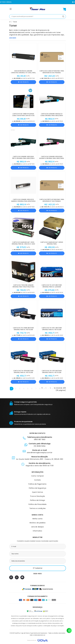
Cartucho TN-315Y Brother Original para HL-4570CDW (52, 372)
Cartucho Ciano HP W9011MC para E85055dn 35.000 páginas (52, 72)
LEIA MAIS (13, 38)
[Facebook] (22, 577)
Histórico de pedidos (37, 523)
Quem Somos (37, 492)
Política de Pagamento (37, 484)
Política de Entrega (37, 500)
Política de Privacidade (37, 504)
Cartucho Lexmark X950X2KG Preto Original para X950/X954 (23, 157)
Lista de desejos (37, 527)
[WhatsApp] (17, 577)
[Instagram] (11, 577)
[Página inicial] (38, 9)
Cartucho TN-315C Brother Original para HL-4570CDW (52, 329)
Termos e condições (38, 508)
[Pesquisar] (63, 16)
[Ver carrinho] (64, 9)
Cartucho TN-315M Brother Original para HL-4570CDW (23, 372)
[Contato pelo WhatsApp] (69, 631)
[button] (11, 9)
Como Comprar (37, 476)
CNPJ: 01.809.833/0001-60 (37, 635)
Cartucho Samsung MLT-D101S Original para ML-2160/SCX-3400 (23, 243)
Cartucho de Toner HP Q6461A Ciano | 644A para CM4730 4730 (23, 115)
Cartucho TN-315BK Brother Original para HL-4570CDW (23, 329)
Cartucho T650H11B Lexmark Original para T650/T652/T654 (23, 286)
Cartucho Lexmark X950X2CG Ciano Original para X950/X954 (52, 115)
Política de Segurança (37, 488)
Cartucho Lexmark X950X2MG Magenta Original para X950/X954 (52, 157)
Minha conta (37, 519)
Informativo (37, 531)
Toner (15, 22)
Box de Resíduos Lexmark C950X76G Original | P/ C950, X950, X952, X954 (23, 73)
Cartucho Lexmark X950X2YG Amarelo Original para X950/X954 (23, 200)
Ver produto (23, 82)
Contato (37, 480)
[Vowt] (37, 640)
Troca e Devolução (37, 496)
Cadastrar (38, 568)
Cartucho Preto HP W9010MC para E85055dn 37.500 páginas (52, 200)
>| (52, 389)
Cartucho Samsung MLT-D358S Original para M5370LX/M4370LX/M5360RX (52, 244)
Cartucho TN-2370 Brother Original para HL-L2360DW (52, 286)
